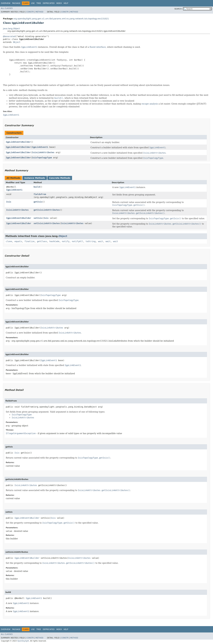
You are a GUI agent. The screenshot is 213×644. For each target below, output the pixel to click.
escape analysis (150, 104)
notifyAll (78, 241)
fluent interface (98, 47)
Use (33, 3)
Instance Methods (35, 178)
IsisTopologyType (42, 158)
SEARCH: (178, 9)
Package (16, 3)
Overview (6, 3)
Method (39, 12)
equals (18, 241)
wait (101, 241)
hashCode (54, 241)
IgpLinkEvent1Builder (18, 142)
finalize (29, 241)
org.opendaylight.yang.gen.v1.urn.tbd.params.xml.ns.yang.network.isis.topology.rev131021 (61, 19)
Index (59, 3)
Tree (39, 3)
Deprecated (49, 3)
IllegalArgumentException (21, 433)
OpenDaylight (23, 641)
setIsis (38, 218)
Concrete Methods (60, 178)
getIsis (38, 202)
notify (66, 241)
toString (91, 241)
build (37, 187)
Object (17, 42)
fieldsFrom (40, 194)
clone (9, 241)
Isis (9, 202)
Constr (30, 12)
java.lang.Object (11, 29)
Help (66, 3)
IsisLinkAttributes (43, 152)
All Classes (7, 8)
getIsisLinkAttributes (47, 210)
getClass (42, 241)
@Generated (9, 36)
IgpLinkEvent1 (40, 147)
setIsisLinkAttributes (47, 223)
